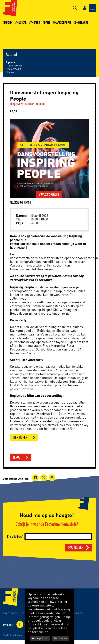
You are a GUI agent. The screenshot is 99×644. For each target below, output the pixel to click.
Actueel (11, 55)
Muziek (8, 23)
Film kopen (20, 437)
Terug (17, 457)
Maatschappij (63, 23)
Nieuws (10, 72)
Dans (47, 23)
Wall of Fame (14, 69)
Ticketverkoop (15, 66)
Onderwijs (82, 23)
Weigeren (60, 638)
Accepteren (40, 638)
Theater (35, 23)
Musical (22, 23)
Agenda (10, 62)
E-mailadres (14, 537)
